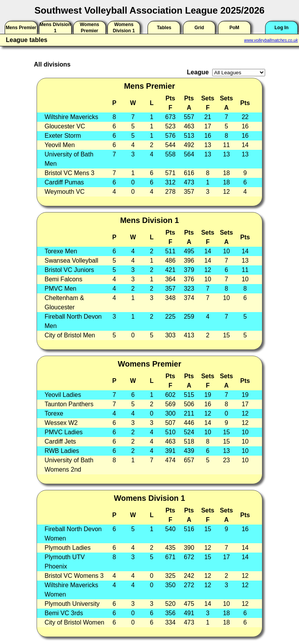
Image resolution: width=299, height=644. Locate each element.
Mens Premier (21, 28)
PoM (234, 28)
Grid (200, 28)
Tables (164, 28)
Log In (281, 28)
